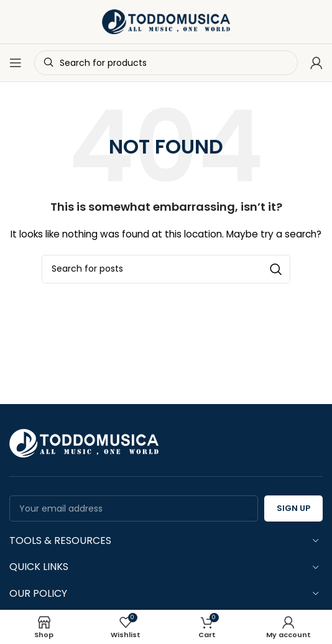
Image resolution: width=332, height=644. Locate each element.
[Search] (166, 269)
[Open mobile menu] (16, 63)
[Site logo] (166, 21)
